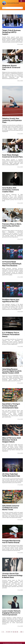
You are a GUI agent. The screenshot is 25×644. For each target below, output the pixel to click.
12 (15, 632)
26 (21, 632)
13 (17, 632)
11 (13, 632)
